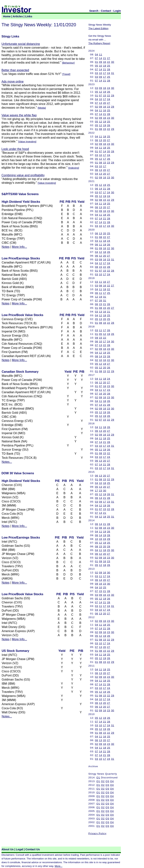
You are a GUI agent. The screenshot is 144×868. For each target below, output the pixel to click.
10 (101, 66)
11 (101, 55)
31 (113, 73)
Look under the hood (15, 149)
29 (113, 96)
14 (101, 58)
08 (101, 129)
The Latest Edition (98, 28)
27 (109, 58)
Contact (106, 11)
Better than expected (15, 70)
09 (101, 62)
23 (109, 107)
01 (97, 62)
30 (113, 62)
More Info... (19, 247)
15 (105, 96)
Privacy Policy (97, 833)
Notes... (7, 462)
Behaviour (68, 63)
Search (94, 11)
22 (109, 62)
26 (109, 92)
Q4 (112, 781)
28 (109, 69)
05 (97, 66)
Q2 (103, 781)
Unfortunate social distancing (21, 44)
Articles (18, 16)
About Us (8, 849)
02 (97, 107)
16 (105, 62)
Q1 (98, 778)
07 (97, 58)
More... (58, 866)
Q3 (107, 781)
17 (105, 73)
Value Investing (27, 142)
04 (97, 55)
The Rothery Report (99, 43)
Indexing (74, 168)
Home (7, 16)
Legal (19, 849)
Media (42, 108)
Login (117, 11)
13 (101, 103)
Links (29, 16)
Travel (66, 74)
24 (109, 73)
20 (105, 103)
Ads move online (12, 82)
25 (109, 66)
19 (105, 66)
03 (97, 73)
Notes (6, 247)
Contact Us (33, 849)
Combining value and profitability (23, 175)
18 (105, 136)
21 (105, 58)
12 (101, 92)
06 (97, 140)
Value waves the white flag (19, 115)
